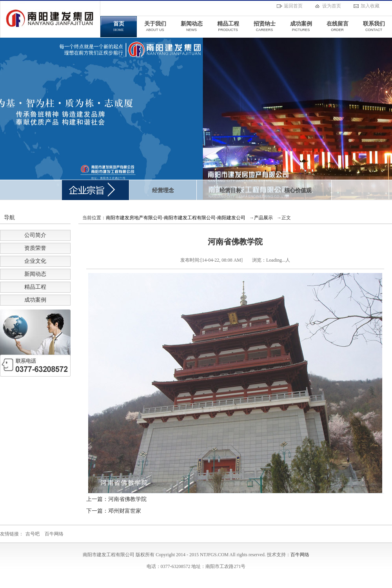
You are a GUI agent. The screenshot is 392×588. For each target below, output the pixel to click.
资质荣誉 (35, 248)
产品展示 (263, 218)
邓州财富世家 (125, 511)
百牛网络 (54, 534)
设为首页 (332, 6)
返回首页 (293, 6)
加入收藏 (370, 6)
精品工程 (35, 287)
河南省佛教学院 (127, 499)
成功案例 (35, 300)
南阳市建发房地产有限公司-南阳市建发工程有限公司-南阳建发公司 (176, 218)
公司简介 (35, 235)
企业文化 (35, 261)
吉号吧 (33, 534)
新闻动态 (35, 274)
